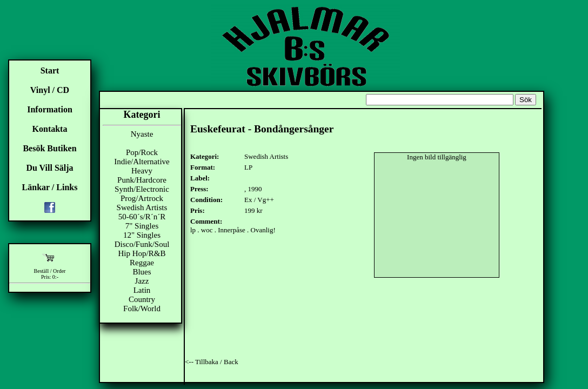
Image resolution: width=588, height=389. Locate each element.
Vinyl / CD (50, 90)
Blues (142, 272)
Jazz (142, 281)
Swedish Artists (142, 207)
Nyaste (142, 134)
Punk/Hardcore (142, 180)
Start (50, 71)
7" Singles (142, 226)
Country (142, 299)
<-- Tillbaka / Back (212, 362)
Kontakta (50, 129)
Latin (142, 290)
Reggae (142, 263)
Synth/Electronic (142, 189)
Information (50, 109)
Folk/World (142, 308)
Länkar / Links (50, 187)
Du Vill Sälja (49, 168)
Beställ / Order (50, 271)
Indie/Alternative (142, 162)
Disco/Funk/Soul (142, 244)
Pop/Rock (142, 152)
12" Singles (142, 235)
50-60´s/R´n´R (142, 217)
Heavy (142, 171)
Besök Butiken (49, 148)
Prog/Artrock (142, 198)
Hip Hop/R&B (142, 253)
